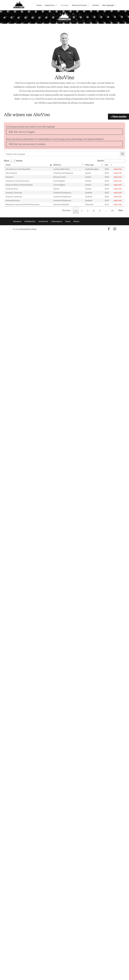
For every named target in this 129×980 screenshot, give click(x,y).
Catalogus (65, 5)
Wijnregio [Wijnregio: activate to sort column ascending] (89, 165)
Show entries (13, 161)
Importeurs (50, 5)
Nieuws (76, 221)
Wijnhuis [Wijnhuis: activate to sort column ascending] (57, 165)
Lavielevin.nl (43, 221)
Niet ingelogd (108, 5)
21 (112, 210)
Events (68, 221)
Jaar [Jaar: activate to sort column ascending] (106, 165)
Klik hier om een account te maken (27, 144)
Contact (96, 5)
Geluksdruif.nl (30, 221)
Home (39, 5)
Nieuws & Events (79, 5)
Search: (111, 161)
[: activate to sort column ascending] (119, 165)
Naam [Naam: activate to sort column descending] (8, 165)
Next (121, 210)
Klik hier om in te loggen (22, 132)
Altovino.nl (17, 221)
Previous (66, 210)
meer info (118, 169)
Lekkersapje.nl (57, 221)
